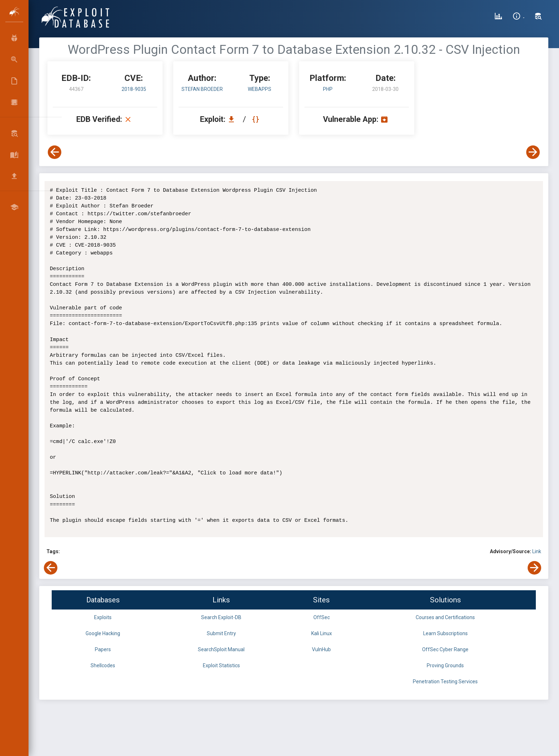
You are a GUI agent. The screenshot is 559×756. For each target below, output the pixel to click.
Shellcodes (103, 665)
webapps (260, 89)
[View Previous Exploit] (55, 152)
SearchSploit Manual (221, 649)
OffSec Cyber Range (445, 649)
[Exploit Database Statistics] (498, 17)
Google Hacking (103, 633)
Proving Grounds (445, 665)
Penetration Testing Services (445, 682)
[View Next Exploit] (533, 152)
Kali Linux (322, 633)
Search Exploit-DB (221, 617)
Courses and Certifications (445, 617)
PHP (328, 89)
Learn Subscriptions (445, 633)
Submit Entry (221, 633)
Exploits (103, 617)
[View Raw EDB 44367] (257, 119)
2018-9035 (134, 89)
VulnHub (321, 649)
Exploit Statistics (221, 665)
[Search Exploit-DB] (538, 17)
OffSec (322, 617)
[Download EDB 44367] (233, 119)
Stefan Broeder (202, 89)
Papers (103, 649)
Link (537, 551)
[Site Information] (519, 17)
